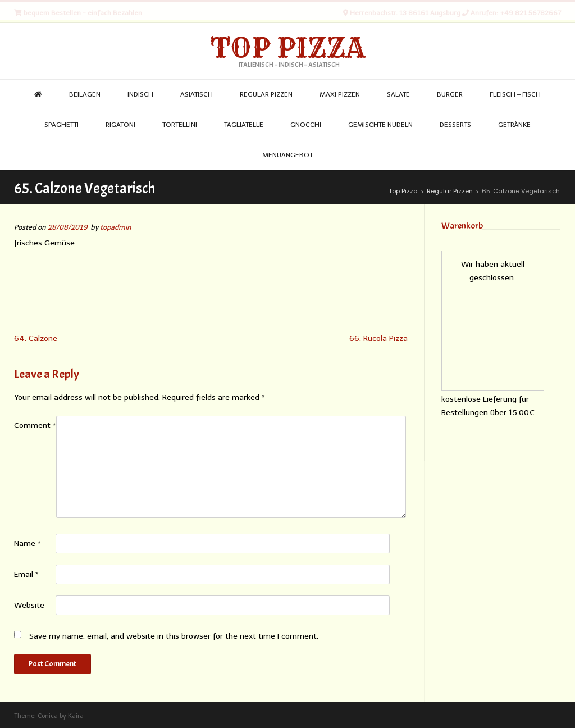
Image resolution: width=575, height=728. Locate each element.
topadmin (116, 227)
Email (26, 574)
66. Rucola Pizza (378, 338)
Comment (35, 426)
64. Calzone (36, 338)
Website (29, 605)
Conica (48, 716)
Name (28, 543)
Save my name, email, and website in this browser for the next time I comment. (174, 636)
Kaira (76, 716)
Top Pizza (288, 48)
